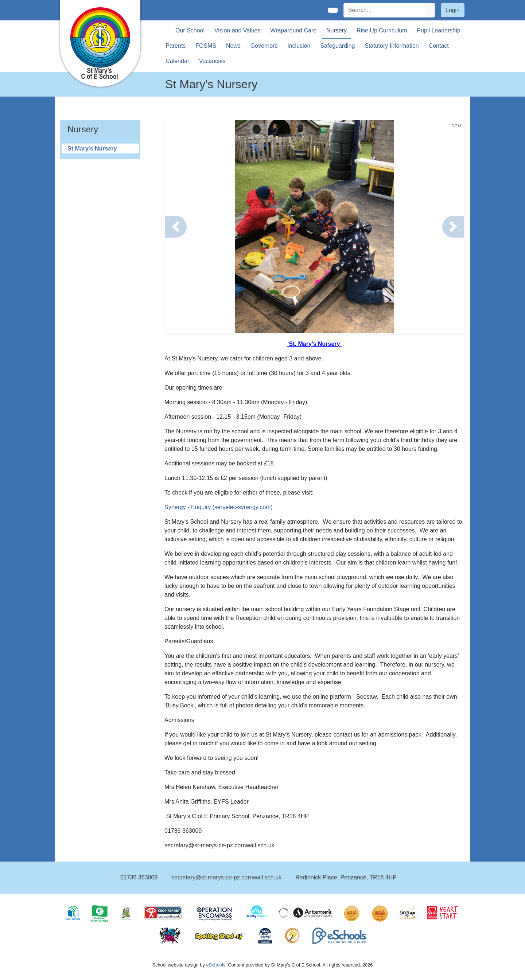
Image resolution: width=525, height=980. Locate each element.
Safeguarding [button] (337, 46)
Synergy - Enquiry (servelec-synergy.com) (219, 507)
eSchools (216, 965)
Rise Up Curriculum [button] (382, 30)
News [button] (233, 46)
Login (453, 10)
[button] (176, 227)
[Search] (385, 10)
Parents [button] (176, 46)
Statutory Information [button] (392, 46)
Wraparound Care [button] (293, 30)
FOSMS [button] (206, 46)
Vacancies (212, 61)
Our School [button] (190, 30)
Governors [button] (264, 46)
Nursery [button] (337, 30)
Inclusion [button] (299, 46)
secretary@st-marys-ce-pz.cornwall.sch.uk (226, 877)
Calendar (177, 61)
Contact (439, 46)
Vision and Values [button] (238, 30)
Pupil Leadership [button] (438, 30)
